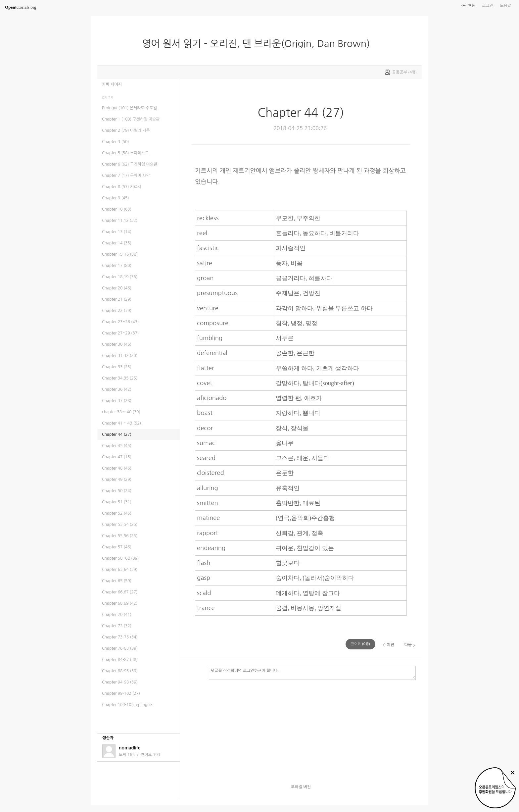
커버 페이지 (112, 84)
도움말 (505, 6)
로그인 (488, 6)
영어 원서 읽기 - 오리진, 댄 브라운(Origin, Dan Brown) (259, 44)
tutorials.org (21, 7)
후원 (472, 6)
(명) (360, 644)
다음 (408, 645)
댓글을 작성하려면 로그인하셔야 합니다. (312, 673)
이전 (390, 645)
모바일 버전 (301, 787)
